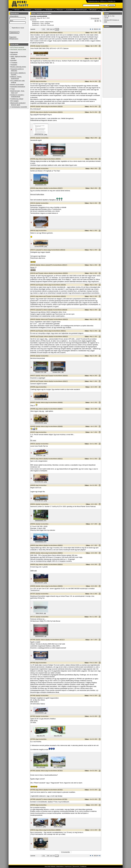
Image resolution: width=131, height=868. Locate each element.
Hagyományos (49, 22)
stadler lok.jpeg (58, 827)
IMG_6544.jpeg (41, 767)
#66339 (60, 106)
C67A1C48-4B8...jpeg (41, 246)
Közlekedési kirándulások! (18, 87)
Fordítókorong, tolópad (17, 99)
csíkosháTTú (39, 250)
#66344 (58, 159)
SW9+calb (34, 571)
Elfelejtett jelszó (14, 39)
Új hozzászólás (95, 18)
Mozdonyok (50, 25)
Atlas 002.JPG (58, 736)
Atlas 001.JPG (41, 736)
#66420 (63, 296)
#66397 (60, 188)
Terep (42, 23)
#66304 (65, 273)
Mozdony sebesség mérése (18, 67)
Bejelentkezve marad (18, 28)
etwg (38, 18)
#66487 (60, 409)
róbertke (46, 33)
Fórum (34, 13)
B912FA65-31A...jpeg (41, 482)
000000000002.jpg (58, 156)
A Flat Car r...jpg (41, 455)
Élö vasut (33, 440)
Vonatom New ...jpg (58, 372)
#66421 (63, 331)
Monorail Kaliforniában (37, 194)
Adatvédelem (60, 866)
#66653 (60, 553)
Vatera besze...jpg (41, 613)
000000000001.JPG (41, 156)
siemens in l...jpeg (41, 827)
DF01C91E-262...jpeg (41, 134)
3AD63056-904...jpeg (41, 423)
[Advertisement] (112, 62)
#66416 (63, 250)
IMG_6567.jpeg (41, 849)
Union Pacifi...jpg (41, 55)
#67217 (62, 640)
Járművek (43, 25)
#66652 (60, 545)
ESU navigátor (15, 101)
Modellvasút (36, 22)
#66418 (65, 310)
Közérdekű (14, 60)
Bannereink (76, 866)
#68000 (58, 830)
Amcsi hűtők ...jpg (41, 78)
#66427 (65, 381)
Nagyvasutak (14, 52)
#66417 (65, 265)
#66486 (60, 402)
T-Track (13, 89)
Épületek (47, 23)
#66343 (60, 112)
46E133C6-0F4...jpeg (41, 583)
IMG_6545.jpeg (58, 767)
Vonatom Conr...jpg (41, 372)
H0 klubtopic (14, 54)
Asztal (42, 22)
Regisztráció (13, 37)
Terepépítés (14, 65)
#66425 (65, 376)
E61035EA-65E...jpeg (41, 399)
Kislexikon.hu (112, 1)
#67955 (60, 790)
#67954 (60, 771)
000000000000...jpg (41, 636)
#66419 (65, 319)
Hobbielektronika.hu (94, 1)
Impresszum (68, 866)
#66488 (60, 426)
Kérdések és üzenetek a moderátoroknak (17, 96)
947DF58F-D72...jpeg (41, 501)
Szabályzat (83, 866)
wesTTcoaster (40, 273)
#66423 (65, 336)
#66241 (60, 33)
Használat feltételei (50, 866)
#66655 (60, 586)
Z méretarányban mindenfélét (19, 107)
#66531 (60, 459)
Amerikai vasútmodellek (17, 85)
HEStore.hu (104, 1)
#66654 (60, 564)
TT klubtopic (14, 63)
